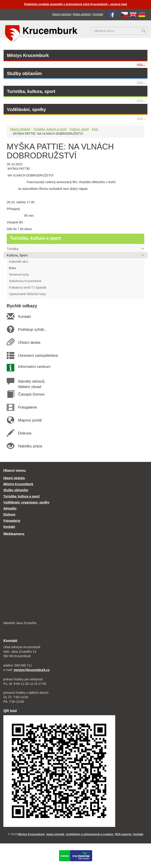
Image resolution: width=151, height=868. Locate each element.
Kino (95, 129)
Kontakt (98, 14)
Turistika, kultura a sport (50, 129)
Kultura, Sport (79, 129)
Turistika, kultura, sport (31, 91)
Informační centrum (34, 367)
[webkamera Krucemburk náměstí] (75, 579)
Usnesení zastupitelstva (38, 355)
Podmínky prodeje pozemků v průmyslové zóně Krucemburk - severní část (75, 4)
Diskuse (25, 433)
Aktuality (10, 508)
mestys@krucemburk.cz (32, 670)
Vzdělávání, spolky (26, 109)
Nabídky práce (30, 446)
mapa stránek (55, 834)
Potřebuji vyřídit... (32, 330)
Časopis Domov (31, 394)
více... (141, 64)
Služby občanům (24, 73)
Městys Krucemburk (28, 55)
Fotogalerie (27, 407)
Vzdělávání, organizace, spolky (26, 502)
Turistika (75, 249)
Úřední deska (29, 343)
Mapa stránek (82, 14)
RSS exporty (123, 834)
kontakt (138, 834)
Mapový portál (30, 420)
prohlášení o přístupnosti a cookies (90, 834)
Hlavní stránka (61, 14)
